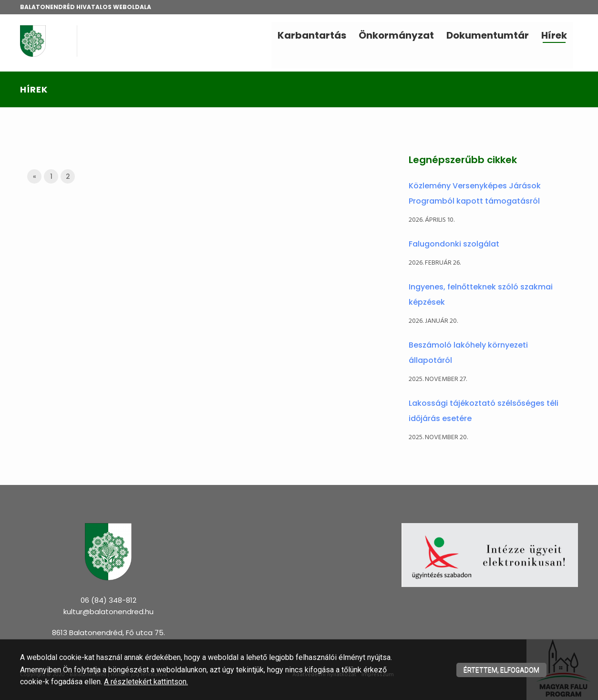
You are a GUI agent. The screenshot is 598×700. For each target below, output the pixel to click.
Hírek (554, 35)
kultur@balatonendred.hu (108, 612)
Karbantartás (312, 35)
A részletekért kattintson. (146, 682)
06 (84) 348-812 (108, 600)
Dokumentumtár (488, 35)
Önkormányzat (396, 35)
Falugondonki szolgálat (454, 244)
